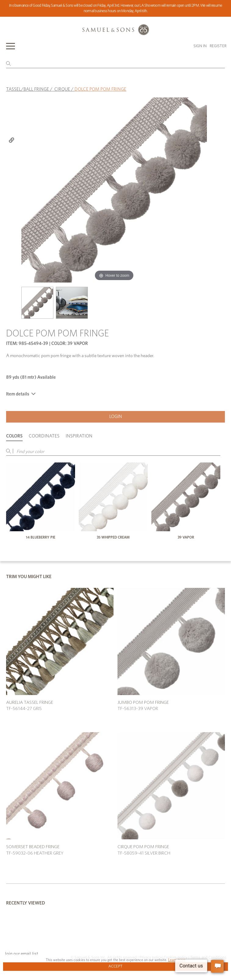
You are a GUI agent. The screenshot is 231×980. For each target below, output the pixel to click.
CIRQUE (62, 89)
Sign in (200, 46)
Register (218, 46)
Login (116, 417)
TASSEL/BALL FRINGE (28, 89)
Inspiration (79, 436)
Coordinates (44, 436)
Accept (115, 966)
